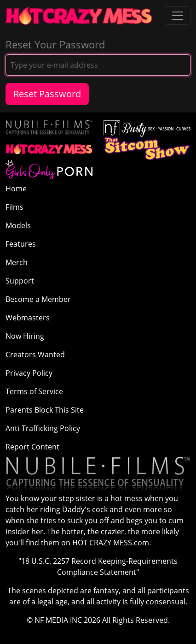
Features (21, 244)
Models (18, 225)
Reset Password (47, 94)
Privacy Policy (29, 373)
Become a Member (38, 299)
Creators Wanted (35, 354)
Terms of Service (34, 391)
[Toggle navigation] (178, 16)
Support (20, 281)
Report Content (32, 447)
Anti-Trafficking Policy (43, 428)
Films (14, 207)
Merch (17, 262)
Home (16, 189)
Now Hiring (25, 336)
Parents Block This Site (45, 410)
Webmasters (28, 318)
